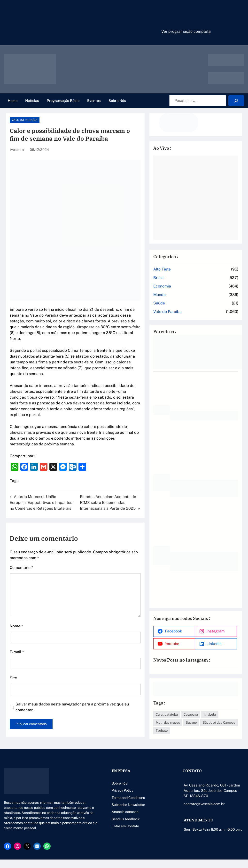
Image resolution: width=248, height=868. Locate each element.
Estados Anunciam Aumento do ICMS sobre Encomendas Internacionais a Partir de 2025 (125, 479)
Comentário (21, 544)
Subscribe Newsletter (102, 803)
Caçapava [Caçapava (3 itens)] (214, 705)
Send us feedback (100, 817)
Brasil (182, 272)
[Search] (236, 101)
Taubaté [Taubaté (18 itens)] (185, 729)
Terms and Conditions (102, 796)
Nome (16, 603)
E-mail (17, 629)
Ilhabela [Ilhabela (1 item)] (185, 713)
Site (13, 655)
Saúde (182, 297)
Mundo (183, 289)
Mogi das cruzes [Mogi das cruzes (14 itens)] (209, 713)
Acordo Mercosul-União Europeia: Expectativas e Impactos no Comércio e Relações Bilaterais (45, 479)
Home (13, 101)
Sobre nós (93, 782)
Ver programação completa (186, 31)
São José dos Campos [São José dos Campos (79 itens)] (212, 721)
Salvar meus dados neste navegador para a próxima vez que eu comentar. (82, 681)
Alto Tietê (185, 263)
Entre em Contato (99, 824)
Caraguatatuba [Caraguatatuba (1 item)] (190, 705)
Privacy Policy (97, 789)
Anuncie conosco (99, 810)
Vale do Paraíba (25, 120)
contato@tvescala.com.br (192, 802)
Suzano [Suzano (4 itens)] (185, 721)
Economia (185, 280)
